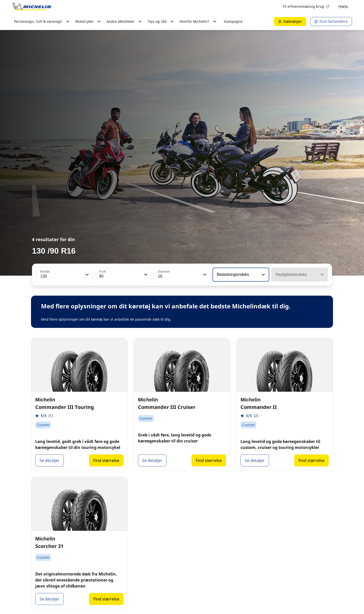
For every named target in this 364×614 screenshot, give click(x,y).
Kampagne (233, 21)
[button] (86, 275)
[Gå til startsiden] (32, 7)
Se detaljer (49, 460)
